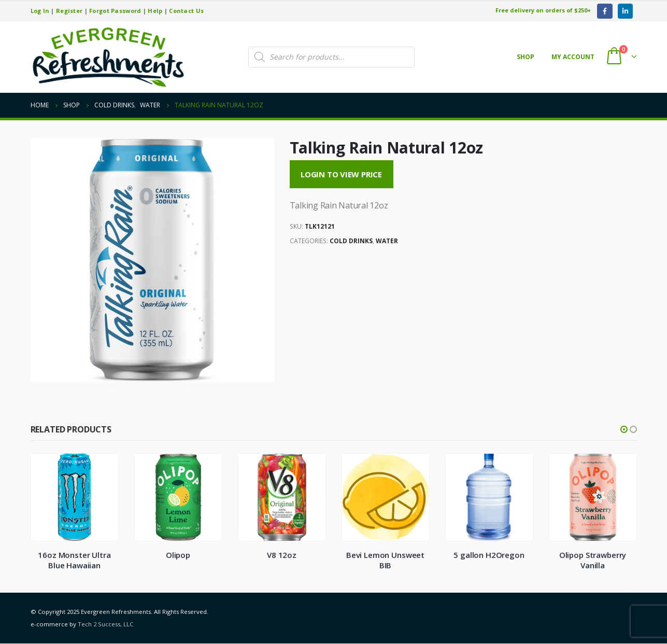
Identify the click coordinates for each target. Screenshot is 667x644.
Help (155, 11)
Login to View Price (341, 174)
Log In (40, 11)
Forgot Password (115, 11)
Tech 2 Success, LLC (105, 625)
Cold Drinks (351, 241)
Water (387, 241)
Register (69, 11)
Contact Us (186, 11)
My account (573, 57)
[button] (624, 429)
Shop (526, 57)
